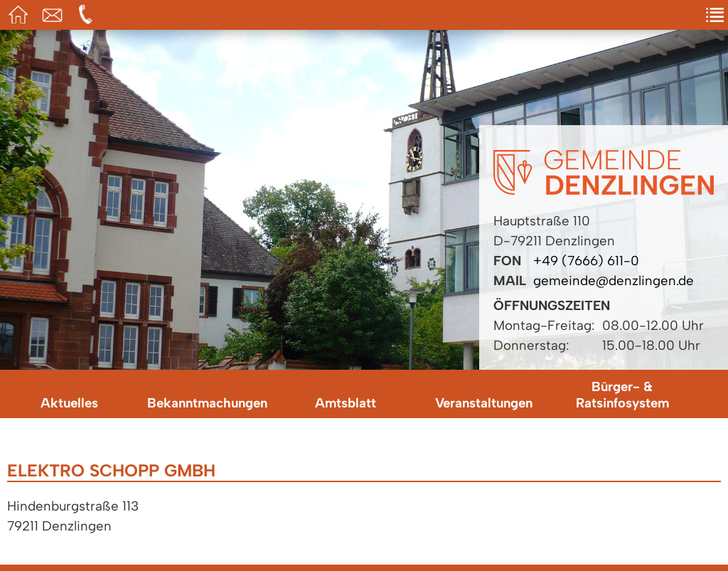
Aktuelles (69, 403)
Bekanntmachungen (207, 403)
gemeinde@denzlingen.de (614, 281)
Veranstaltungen (484, 403)
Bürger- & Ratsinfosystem (622, 395)
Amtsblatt (346, 403)
